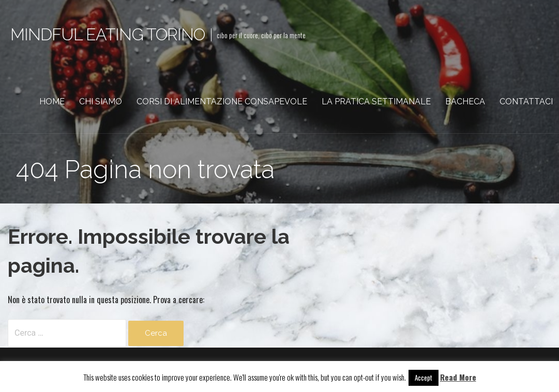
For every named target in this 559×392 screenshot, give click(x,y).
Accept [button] (424, 378)
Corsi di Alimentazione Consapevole (222, 101)
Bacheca (465, 101)
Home (52, 101)
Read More (458, 377)
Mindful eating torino (108, 34)
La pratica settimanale (376, 101)
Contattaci (526, 101)
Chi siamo (101, 101)
